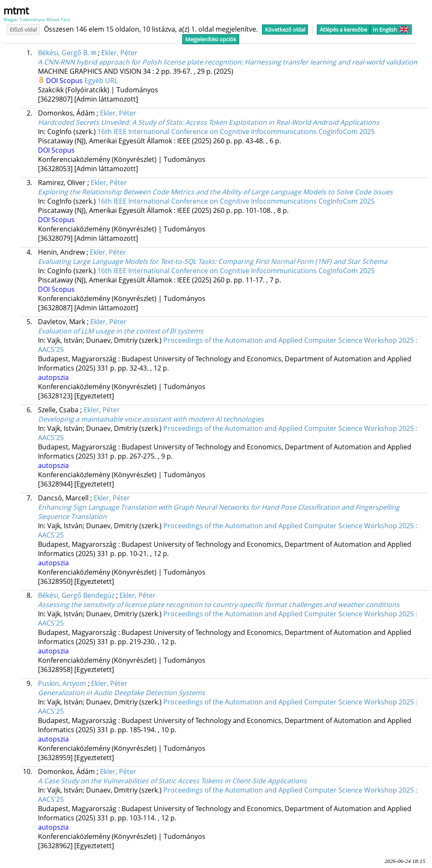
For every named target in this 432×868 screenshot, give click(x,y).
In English (391, 30)
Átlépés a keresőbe (343, 30)
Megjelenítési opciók (211, 39)
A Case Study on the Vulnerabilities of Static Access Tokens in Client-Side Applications (172, 781)
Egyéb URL (101, 81)
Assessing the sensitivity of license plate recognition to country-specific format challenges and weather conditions (219, 605)
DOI (53, 81)
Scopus (72, 81)
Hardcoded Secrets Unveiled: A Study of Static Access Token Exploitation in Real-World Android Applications (209, 122)
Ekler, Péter (119, 53)
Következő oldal (285, 30)
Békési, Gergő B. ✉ (67, 53)
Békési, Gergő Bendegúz (76, 595)
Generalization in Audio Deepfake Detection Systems (121, 693)
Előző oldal (23, 30)
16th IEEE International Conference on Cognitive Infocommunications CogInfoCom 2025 (236, 132)
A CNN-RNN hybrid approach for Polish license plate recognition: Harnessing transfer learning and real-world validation (228, 62)
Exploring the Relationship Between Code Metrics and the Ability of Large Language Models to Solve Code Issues (215, 192)
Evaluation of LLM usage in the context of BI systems (121, 331)
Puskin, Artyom (62, 683)
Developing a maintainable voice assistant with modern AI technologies (151, 419)
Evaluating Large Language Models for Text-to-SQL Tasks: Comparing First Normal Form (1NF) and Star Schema (213, 261)
